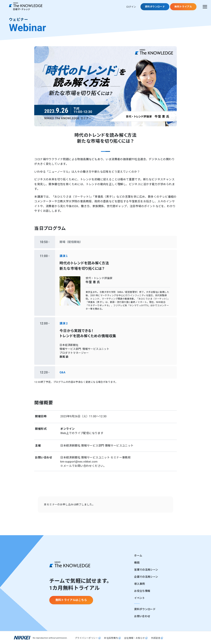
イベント (139, 598)
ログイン (131, 7)
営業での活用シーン (146, 570)
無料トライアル (183, 7)
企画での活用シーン (146, 577)
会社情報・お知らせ (135, 638)
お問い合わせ (142, 616)
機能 (137, 563)
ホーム (138, 556)
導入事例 (139, 584)
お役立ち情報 (142, 591)
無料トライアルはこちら (71, 600)
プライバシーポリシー (86, 638)
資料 (155, 7)
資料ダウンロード (145, 609)
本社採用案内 (111, 638)
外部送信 (156, 638)
